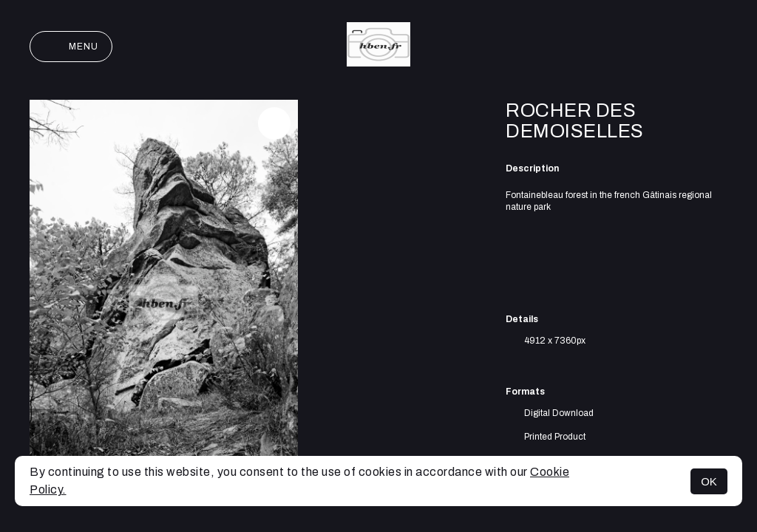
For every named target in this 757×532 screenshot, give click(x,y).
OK (709, 481)
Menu (71, 47)
